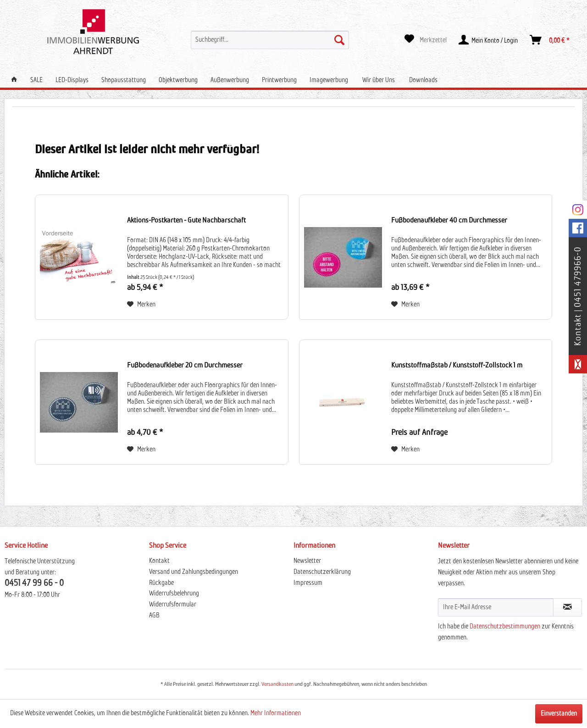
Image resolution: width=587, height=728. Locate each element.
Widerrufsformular (173, 605)
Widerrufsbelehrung (174, 594)
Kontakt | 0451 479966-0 (578, 296)
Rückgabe (161, 583)
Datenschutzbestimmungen (505, 627)
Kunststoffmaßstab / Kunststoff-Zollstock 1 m (457, 365)
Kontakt (159, 561)
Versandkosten (277, 684)
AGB (154, 616)
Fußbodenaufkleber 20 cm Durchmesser (185, 365)
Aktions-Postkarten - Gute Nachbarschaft (186, 220)
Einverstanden (559, 714)
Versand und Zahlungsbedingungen (194, 572)
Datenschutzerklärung (322, 572)
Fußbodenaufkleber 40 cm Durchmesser (449, 220)
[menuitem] (270, 40)
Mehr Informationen (276, 713)
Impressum (308, 583)
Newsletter (307, 561)
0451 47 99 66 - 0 (34, 583)
